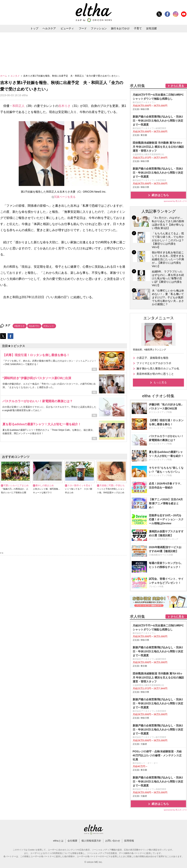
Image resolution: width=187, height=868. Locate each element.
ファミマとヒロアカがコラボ (154, 363)
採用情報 (129, 841)
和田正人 (18, 106)
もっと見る (160, 382)
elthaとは (58, 841)
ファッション (99, 28)
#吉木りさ (20, 326)
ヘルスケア (49, 28)
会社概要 (72, 841)
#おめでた (34, 326)
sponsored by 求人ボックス (175, 201)
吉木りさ (64, 106)
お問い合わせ (113, 841)
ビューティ (67, 28)
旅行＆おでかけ (120, 28)
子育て (138, 28)
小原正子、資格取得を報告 (152, 358)
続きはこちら (160, 195)
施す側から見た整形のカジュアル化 (158, 368)
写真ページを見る (65, 197)
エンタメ (15, 76)
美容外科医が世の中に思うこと (155, 374)
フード (83, 28)
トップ (34, 28)
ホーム (4, 76)
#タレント (49, 326)
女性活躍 (151, 28)
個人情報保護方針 (91, 841)
